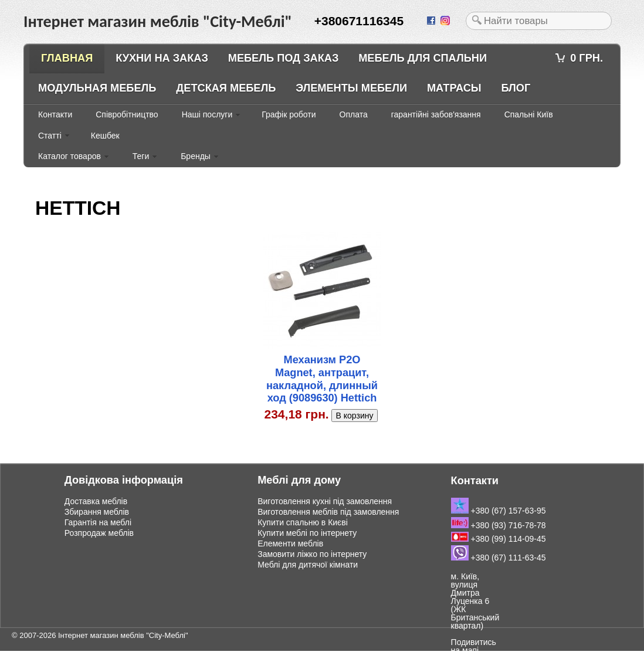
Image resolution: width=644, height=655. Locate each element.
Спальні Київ (529, 114)
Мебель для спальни (423, 58)
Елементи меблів (290, 543)
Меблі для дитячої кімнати (308, 565)
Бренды (196, 156)
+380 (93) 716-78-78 (499, 525)
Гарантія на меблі (98, 522)
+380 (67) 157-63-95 (499, 511)
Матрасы (454, 88)
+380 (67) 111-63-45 (499, 558)
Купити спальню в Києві (303, 522)
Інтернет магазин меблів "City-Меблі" (123, 635)
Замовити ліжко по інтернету (312, 554)
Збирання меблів (97, 512)
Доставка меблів (96, 501)
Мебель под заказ (284, 58)
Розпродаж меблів (99, 533)
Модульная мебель (97, 88)
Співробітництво (127, 114)
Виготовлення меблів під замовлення (328, 512)
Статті (50, 136)
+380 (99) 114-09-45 (499, 539)
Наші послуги (207, 114)
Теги (141, 156)
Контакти (55, 114)
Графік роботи (289, 114)
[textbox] (539, 21)
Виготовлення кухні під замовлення (325, 501)
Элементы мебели (351, 88)
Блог (516, 88)
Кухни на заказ (162, 58)
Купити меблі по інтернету (307, 533)
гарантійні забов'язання (436, 114)
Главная (67, 58)
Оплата (354, 114)
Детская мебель (226, 88)
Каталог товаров (70, 156)
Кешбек (105, 136)
